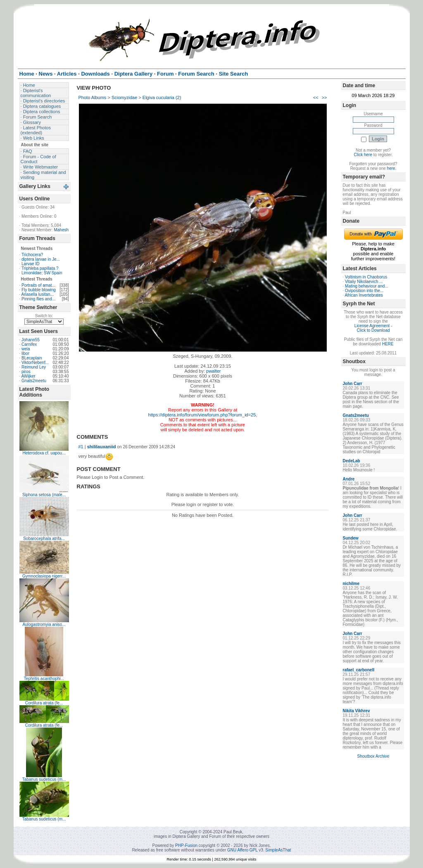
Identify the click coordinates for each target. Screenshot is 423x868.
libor (25, 353)
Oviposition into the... (364, 291)
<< (316, 98)
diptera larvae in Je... (41, 259)
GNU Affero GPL (242, 850)
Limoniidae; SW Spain (42, 273)
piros (26, 372)
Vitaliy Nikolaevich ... (364, 282)
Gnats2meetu (34, 381)
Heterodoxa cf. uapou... (44, 453)
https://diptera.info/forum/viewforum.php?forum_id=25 (202, 415)
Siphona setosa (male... (44, 495)
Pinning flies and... (38, 299)
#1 (81, 447)
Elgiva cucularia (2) (162, 98)
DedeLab (352, 461)
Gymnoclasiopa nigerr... (44, 576)
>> (324, 98)
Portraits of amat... (38, 285)
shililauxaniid (102, 447)
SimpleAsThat (278, 850)
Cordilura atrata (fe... (44, 703)
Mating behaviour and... (367, 286)
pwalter (213, 371)
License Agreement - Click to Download (373, 328)
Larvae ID (30, 264)
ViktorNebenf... (35, 363)
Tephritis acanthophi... (44, 679)
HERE (388, 344)
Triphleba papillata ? (40, 268)
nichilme (351, 584)
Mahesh (61, 230)
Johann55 (31, 340)
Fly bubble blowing (39, 290)
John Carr (353, 384)
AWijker (29, 376)
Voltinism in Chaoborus (366, 277)
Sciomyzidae (124, 98)
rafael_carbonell (359, 670)
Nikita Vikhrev (356, 711)
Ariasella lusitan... (38, 294)
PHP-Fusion (186, 845)
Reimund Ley (34, 367)
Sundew (351, 538)
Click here (363, 155)
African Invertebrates (364, 295)
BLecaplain (32, 358)
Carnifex (29, 344)
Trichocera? (32, 255)
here (391, 168)
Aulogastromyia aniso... (44, 624)
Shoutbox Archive (373, 756)
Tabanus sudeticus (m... (44, 779)
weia (26, 349)
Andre (349, 479)
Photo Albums (93, 98)
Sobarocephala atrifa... (44, 539)
